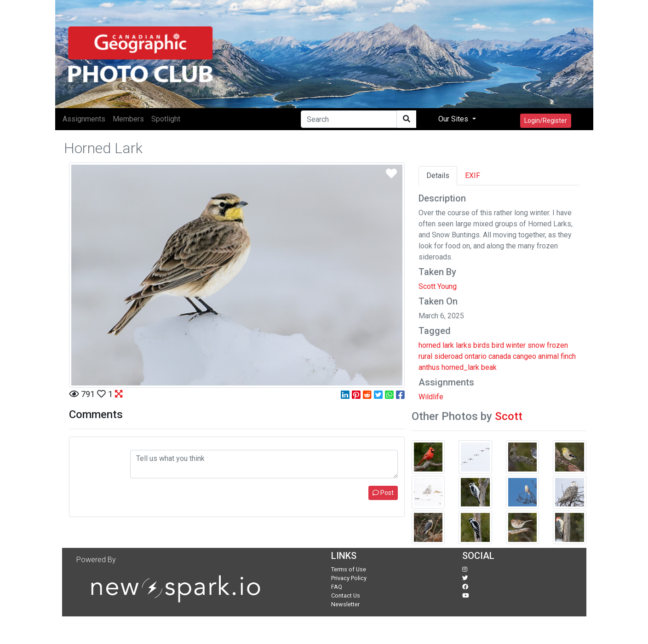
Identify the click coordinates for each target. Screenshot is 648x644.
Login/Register (546, 121)
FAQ (337, 587)
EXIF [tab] (473, 175)
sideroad (448, 356)
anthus (429, 367)
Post (383, 493)
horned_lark (460, 367)
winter (516, 345)
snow (536, 345)
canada (500, 356)
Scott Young (438, 286)
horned (430, 345)
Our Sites (454, 119)
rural (425, 356)
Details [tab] (438, 175)
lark (448, 345)
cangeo (525, 356)
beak (489, 367)
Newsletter (345, 604)
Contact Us (346, 595)
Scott (509, 416)
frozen (557, 345)
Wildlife (431, 397)
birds (482, 345)
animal (548, 356)
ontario (476, 356)
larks (464, 345)
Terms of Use (349, 569)
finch (568, 356)
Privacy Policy (349, 578)
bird (498, 345)
